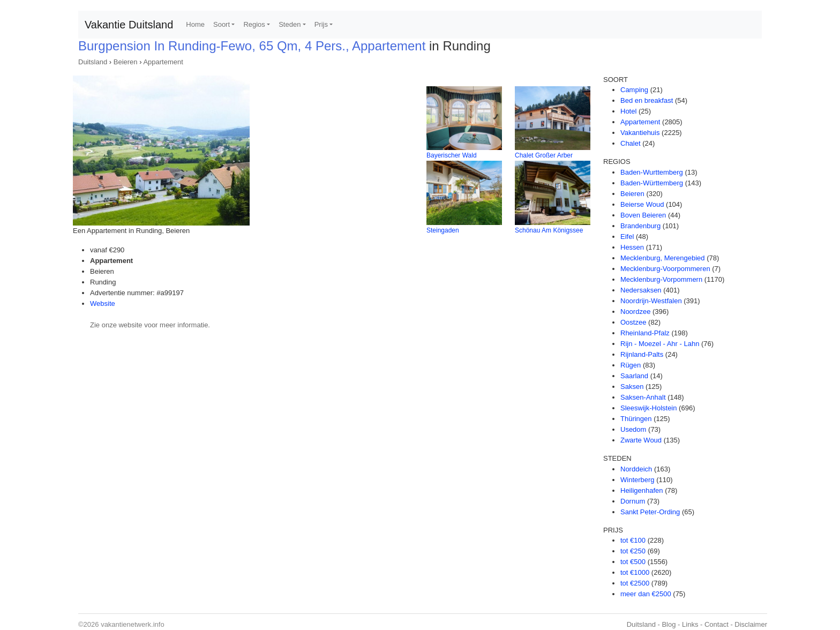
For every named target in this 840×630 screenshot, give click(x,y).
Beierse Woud (642, 204)
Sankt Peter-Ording (650, 512)
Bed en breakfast (647, 100)
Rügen (631, 365)
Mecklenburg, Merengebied (663, 258)
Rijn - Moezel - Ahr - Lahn (660, 344)
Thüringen (636, 419)
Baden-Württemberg (652, 183)
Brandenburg (640, 226)
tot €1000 (635, 572)
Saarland (634, 376)
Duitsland (93, 62)
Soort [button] (222, 24)
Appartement (163, 62)
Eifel (627, 237)
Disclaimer (751, 624)
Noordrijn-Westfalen (651, 301)
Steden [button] (290, 24)
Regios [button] (254, 24)
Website (103, 303)
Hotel (628, 111)
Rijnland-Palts (642, 354)
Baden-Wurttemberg (652, 172)
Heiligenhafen (642, 490)
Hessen (632, 247)
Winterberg (637, 480)
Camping (634, 90)
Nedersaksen (641, 290)
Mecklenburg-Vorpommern (661, 279)
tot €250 (633, 551)
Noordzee (635, 312)
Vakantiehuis (640, 133)
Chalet (631, 143)
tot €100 (633, 540)
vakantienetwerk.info (133, 624)
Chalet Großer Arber (544, 155)
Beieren (126, 62)
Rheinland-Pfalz (645, 333)
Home (195, 24)
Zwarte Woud (641, 440)
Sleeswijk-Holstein (648, 408)
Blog (669, 624)
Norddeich (636, 469)
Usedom (633, 429)
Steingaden (443, 230)
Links (690, 624)
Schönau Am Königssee (549, 230)
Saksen (632, 387)
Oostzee (633, 322)
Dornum (633, 501)
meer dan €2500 (646, 594)
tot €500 (633, 562)
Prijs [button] (321, 24)
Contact (717, 624)
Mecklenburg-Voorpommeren (665, 269)
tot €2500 (635, 583)
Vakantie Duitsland (129, 25)
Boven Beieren (643, 215)
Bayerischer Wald (452, 155)
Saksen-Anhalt (643, 397)
